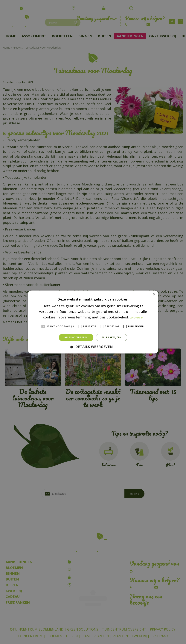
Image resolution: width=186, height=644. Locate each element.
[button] (93, 347)
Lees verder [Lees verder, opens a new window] (136, 317)
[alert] (93, 322)
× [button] (154, 295)
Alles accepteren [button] (76, 337)
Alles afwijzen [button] (112, 337)
